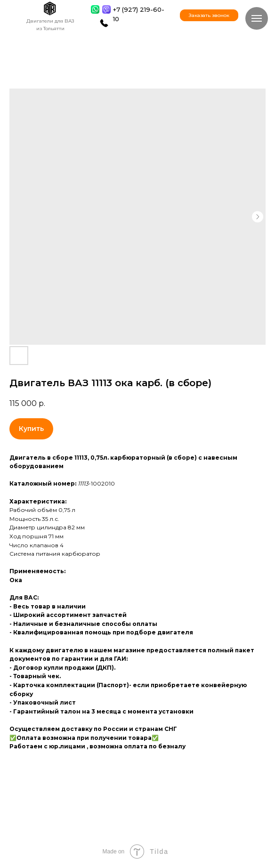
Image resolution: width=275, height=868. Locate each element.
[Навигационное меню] (257, 18)
